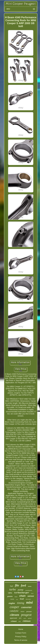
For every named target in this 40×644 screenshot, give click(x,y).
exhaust (14, 621)
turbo (13, 589)
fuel (12, 586)
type (17, 599)
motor (23, 611)
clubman (27, 621)
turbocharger (22, 593)
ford (23, 585)
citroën (30, 586)
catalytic (14, 611)
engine (12, 603)
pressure (29, 611)
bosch (16, 597)
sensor (31, 596)
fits (17, 585)
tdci (20, 618)
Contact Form (21, 633)
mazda (12, 599)
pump (21, 590)
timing (21, 603)
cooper (14, 607)
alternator (28, 599)
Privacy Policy (21, 637)
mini (29, 602)
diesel (32, 593)
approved (13, 618)
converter (26, 607)
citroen (14, 615)
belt (20, 621)
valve (25, 618)
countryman (29, 590)
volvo (10, 593)
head (22, 599)
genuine (10, 596)
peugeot (26, 615)
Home (21, 629)
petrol (30, 618)
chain (22, 596)
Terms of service (21, 640)
